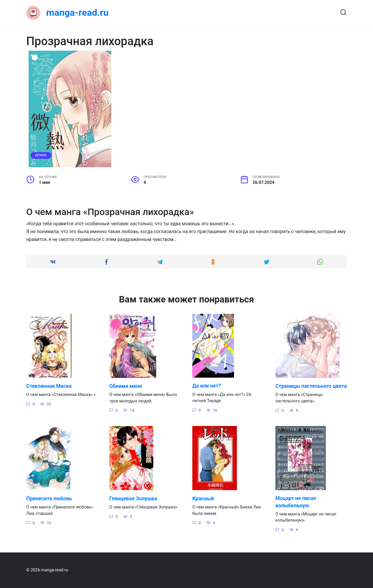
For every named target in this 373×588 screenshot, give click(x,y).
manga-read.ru (78, 13)
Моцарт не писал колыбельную (296, 509)
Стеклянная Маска (49, 386)
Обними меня (126, 386)
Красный (203, 506)
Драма (41, 155)
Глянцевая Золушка (133, 506)
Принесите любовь (49, 506)
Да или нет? (207, 386)
